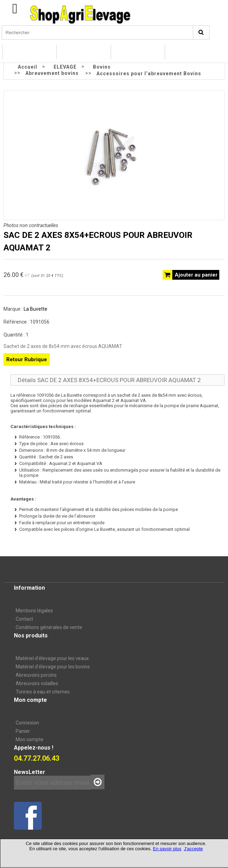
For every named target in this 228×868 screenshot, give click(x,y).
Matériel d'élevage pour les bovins (53, 667)
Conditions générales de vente (49, 627)
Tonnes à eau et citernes (43, 692)
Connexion (27, 723)
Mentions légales (34, 611)
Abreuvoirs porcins (36, 675)
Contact (24, 619)
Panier (23, 731)
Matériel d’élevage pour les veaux (52, 658)
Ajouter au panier (196, 275)
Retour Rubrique (27, 359)
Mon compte (30, 739)
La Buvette (36, 309)
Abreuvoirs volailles (37, 683)
